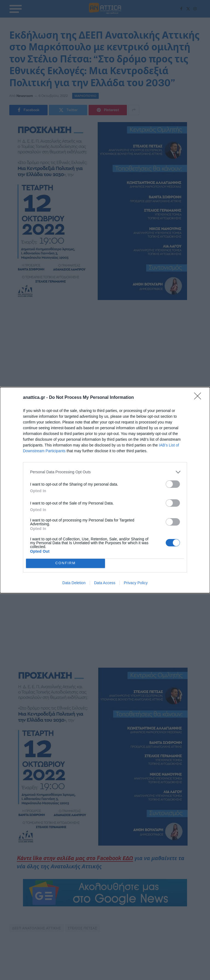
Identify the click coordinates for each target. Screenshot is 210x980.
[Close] (199, 398)
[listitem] (105, 472)
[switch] (173, 484)
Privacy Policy (136, 583)
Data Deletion (74, 583)
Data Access (105, 583)
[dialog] (105, 490)
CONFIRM (65, 563)
